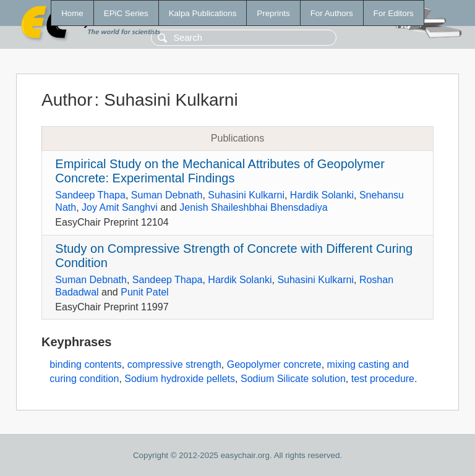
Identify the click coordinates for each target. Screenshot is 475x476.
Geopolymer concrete (274, 364)
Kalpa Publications (203, 13)
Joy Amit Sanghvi (120, 207)
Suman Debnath (167, 195)
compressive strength (174, 364)
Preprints (273, 13)
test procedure (383, 379)
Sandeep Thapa (90, 195)
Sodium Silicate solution (293, 379)
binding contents (86, 364)
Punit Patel (144, 292)
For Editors (394, 13)
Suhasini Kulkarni (246, 195)
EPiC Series (126, 13)
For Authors (332, 13)
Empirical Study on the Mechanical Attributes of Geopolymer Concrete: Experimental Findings (220, 171)
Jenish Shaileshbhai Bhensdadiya (253, 207)
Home (72, 13)
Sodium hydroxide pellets (180, 379)
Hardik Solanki (322, 195)
